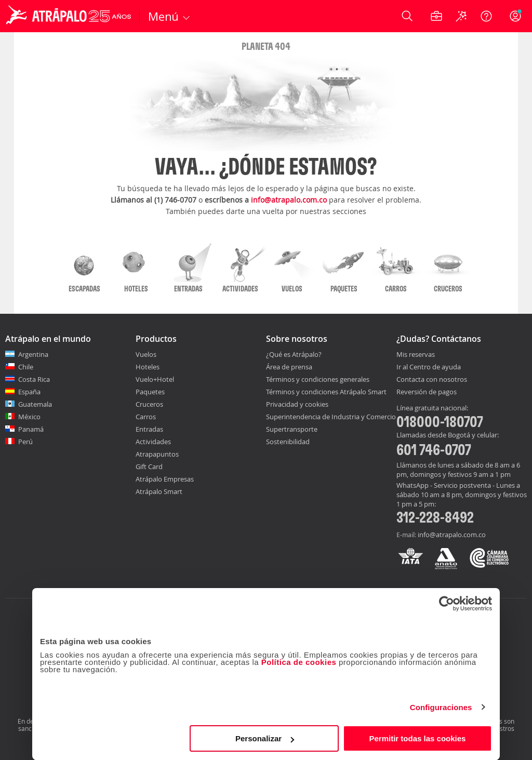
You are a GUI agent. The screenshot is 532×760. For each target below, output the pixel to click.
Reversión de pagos (427, 392)
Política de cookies (299, 662)
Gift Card (149, 466)
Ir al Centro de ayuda (429, 367)
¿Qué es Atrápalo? (294, 354)
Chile (26, 367)
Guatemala (35, 404)
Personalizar (265, 738)
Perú (25, 442)
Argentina (33, 354)
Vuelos (146, 354)
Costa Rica (34, 379)
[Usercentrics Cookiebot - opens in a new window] (447, 604)
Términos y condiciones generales (318, 379)
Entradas (149, 429)
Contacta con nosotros (432, 380)
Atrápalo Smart (159, 491)
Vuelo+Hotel (155, 379)
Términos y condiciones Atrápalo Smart (326, 392)
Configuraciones (441, 707)
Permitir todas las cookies (417, 738)
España (29, 392)
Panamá (31, 429)
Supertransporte (292, 429)
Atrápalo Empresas (165, 479)
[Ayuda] (486, 16)
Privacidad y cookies (297, 404)
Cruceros (149, 404)
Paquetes (150, 392)
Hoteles (148, 367)
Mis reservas (416, 355)
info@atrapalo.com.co (289, 200)
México (29, 417)
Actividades (153, 442)
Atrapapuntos (157, 454)
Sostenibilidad (288, 442)
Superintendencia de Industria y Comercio (331, 417)
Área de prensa (289, 367)
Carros (146, 417)
